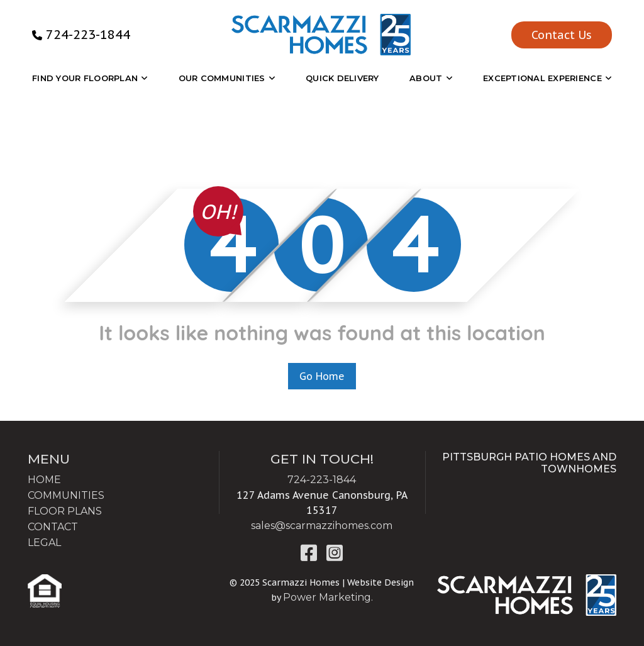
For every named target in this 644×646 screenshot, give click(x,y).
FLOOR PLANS (65, 511)
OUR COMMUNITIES (222, 78)
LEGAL (44, 543)
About (426, 78)
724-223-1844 (88, 35)
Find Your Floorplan (85, 78)
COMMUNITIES (66, 495)
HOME (44, 480)
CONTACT (53, 527)
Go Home (322, 376)
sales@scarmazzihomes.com (322, 526)
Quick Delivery (342, 78)
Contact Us (562, 35)
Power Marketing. (328, 597)
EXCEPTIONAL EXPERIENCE (542, 78)
